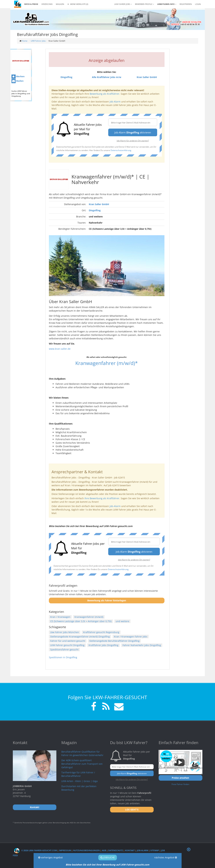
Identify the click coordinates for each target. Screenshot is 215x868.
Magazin (60, 4)
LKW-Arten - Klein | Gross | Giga (79, 781)
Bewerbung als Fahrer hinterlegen (107, 600)
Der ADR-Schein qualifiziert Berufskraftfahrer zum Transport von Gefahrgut (82, 764)
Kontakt (130, 850)
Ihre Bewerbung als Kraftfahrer (102, 498)
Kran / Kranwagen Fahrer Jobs (131, 637)
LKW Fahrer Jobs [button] (123, 4)
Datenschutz (116, 850)
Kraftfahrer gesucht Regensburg (101, 632)
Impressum (65, 850)
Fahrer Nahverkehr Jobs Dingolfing (142, 645)
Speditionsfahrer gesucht (64, 650)
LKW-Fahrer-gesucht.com (135, 865)
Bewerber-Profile (144, 4)
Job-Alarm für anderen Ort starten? (133, 141)
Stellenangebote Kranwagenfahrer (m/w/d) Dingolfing (80, 637)
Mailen (18, 81)
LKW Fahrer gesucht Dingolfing (67, 645)
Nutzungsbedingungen (86, 850)
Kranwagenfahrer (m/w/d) (89, 617)
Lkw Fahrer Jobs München (65, 632)
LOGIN (198, 4)
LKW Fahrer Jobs (38, 41)
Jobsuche (108, 857)
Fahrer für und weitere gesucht (68, 641)
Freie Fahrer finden (180, 784)
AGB (104, 850)
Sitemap (155, 850)
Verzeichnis (47, 4)
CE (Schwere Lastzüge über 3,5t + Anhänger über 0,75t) (81, 621)
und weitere (122, 621)
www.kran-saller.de (60, 349)
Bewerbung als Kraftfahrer (105, 94)
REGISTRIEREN (186, 4)
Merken (18, 77)
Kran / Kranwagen (60, 617)
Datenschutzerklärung (121, 150)
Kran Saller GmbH (99, 204)
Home (25, 41)
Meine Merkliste (78, 4)
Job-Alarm (115, 102)
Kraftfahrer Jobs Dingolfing (104, 645)
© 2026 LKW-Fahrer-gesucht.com (36, 850)
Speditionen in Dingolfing (63, 657)
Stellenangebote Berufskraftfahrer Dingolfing (114, 641)
